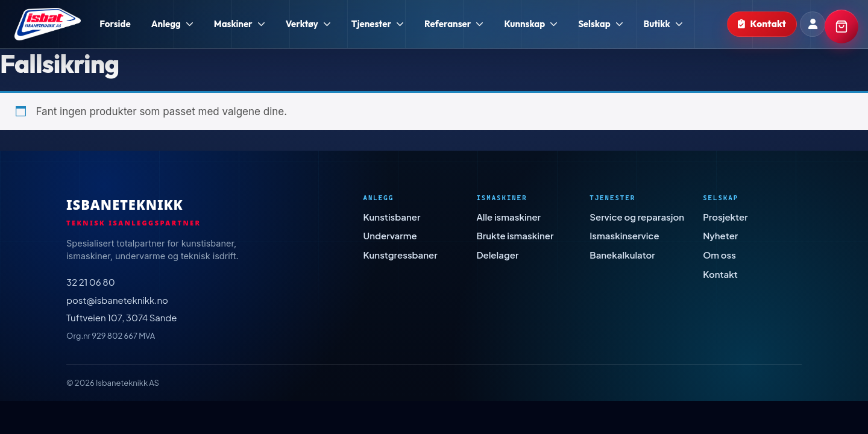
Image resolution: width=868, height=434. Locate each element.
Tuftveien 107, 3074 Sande (122, 317)
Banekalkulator (622, 255)
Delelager (497, 255)
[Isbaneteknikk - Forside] (48, 24)
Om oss (719, 255)
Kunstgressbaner (401, 255)
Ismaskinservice (624, 235)
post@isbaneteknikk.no (117, 300)
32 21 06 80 (91, 282)
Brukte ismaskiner (515, 235)
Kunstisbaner (392, 217)
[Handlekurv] (841, 27)
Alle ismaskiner (508, 217)
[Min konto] (813, 24)
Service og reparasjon (637, 217)
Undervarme (390, 235)
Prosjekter (725, 217)
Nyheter (720, 235)
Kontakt (720, 274)
